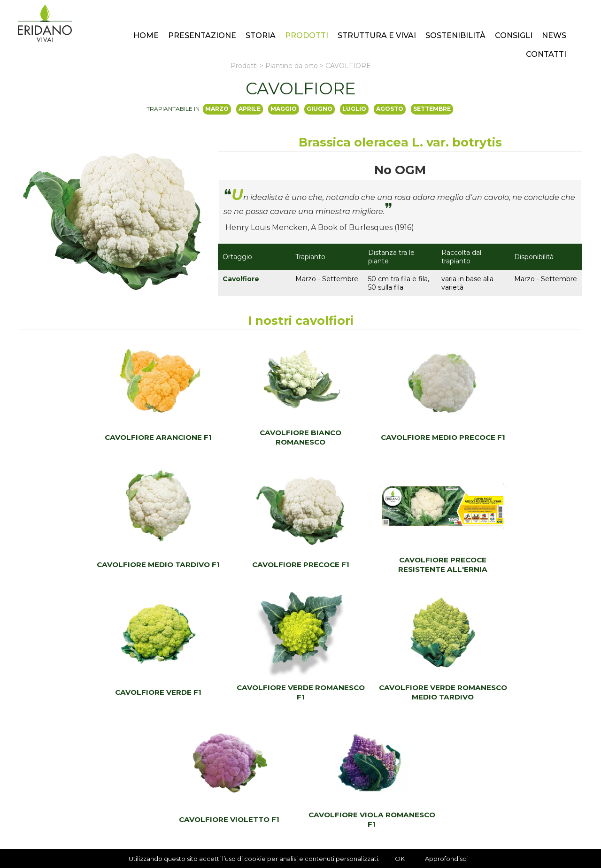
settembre (432, 109)
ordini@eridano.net (348, 807)
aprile (250, 109)
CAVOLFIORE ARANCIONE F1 (91, 437)
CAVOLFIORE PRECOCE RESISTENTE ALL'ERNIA (231, 565)
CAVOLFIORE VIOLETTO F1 (300, 692)
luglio (354, 109)
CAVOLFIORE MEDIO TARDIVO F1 (510, 437)
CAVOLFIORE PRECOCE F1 (91, 565)
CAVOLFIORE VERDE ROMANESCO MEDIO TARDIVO (161, 692)
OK (400, 859)
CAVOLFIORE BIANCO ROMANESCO (231, 437)
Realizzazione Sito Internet (162, 841)
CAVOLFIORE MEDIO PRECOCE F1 (371, 437)
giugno (320, 109)
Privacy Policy (104, 841)
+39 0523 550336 (344, 791)
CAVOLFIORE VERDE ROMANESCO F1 (511, 565)
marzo (217, 109)
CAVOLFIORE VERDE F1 (370, 565)
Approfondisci (446, 859)
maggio (284, 109)
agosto (390, 109)
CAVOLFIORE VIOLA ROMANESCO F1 (440, 692)
